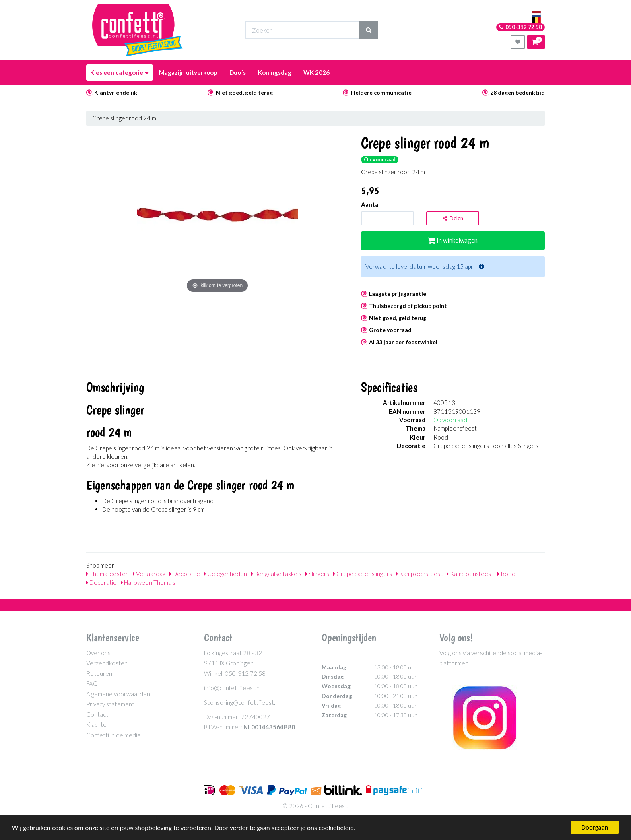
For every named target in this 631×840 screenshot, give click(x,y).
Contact (97, 714)
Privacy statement (110, 704)
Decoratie (185, 574)
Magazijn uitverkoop (188, 72)
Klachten (98, 724)
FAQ (92, 683)
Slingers (317, 574)
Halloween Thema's (148, 582)
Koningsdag (275, 72)
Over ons (98, 653)
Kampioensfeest (419, 574)
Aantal (370, 204)
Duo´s (238, 72)
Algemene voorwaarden (118, 694)
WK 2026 (317, 72)
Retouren (99, 673)
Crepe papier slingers (363, 574)
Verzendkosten (107, 663)
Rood (506, 574)
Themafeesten (107, 574)
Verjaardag (149, 574)
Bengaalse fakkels (276, 574)
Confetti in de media (113, 735)
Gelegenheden (226, 574)
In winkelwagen (453, 240)
